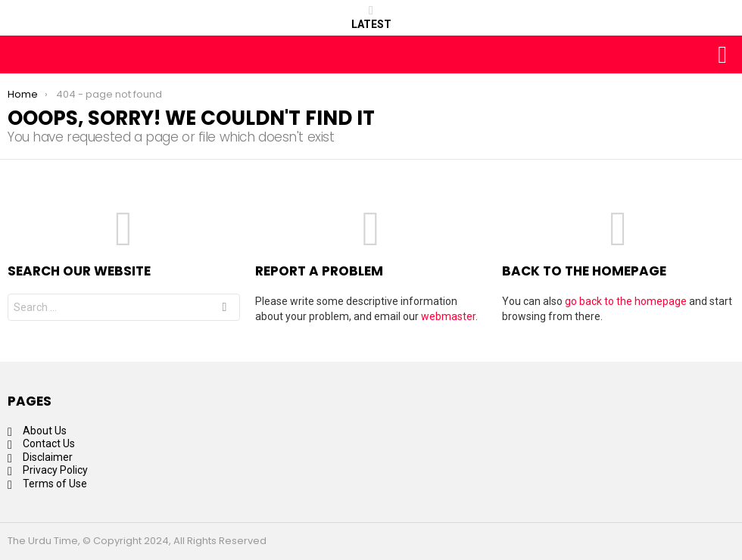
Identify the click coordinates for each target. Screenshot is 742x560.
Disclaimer (48, 457)
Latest (371, 17)
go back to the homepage (626, 301)
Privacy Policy (55, 470)
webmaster (448, 316)
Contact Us (49, 443)
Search (224, 309)
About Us (45, 431)
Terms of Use (55, 484)
